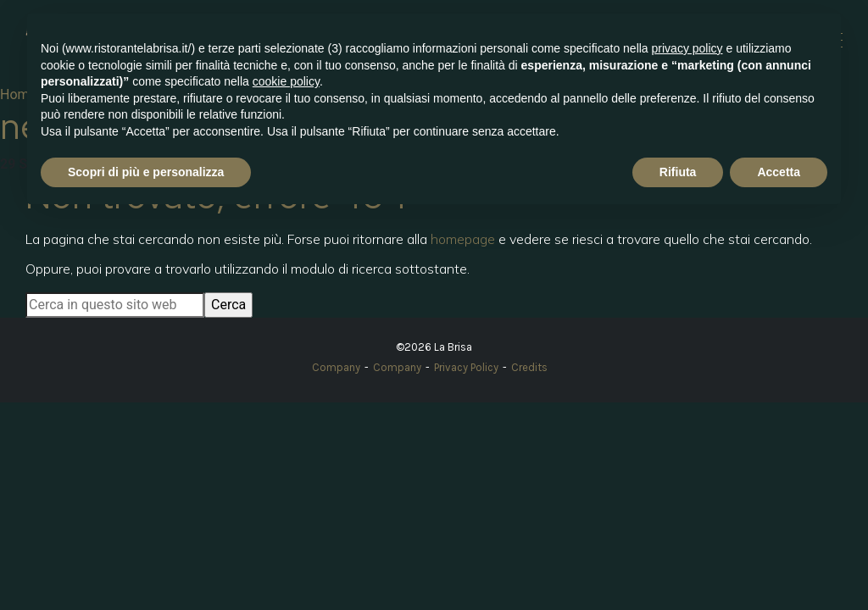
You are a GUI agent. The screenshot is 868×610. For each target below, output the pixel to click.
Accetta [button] (779, 172)
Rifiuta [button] (678, 172)
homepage (463, 239)
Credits (529, 367)
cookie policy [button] (286, 81)
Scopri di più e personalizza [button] (146, 172)
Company (336, 367)
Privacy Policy (466, 367)
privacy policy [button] (687, 48)
